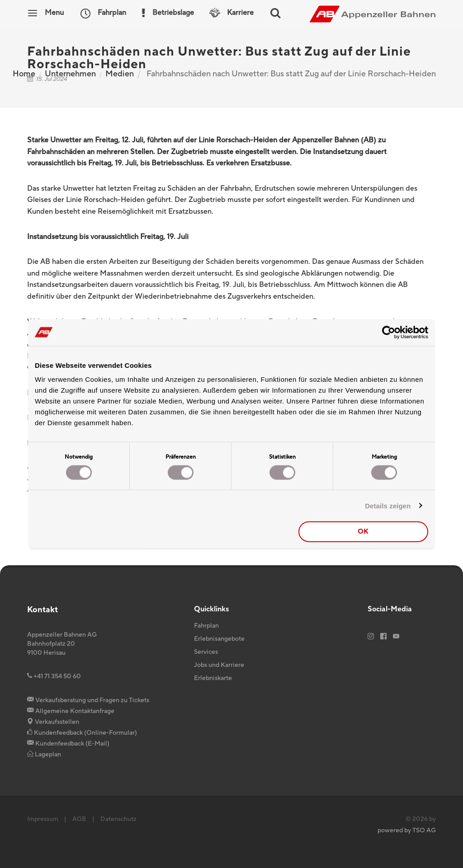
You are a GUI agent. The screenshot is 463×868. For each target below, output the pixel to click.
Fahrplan (206, 626)
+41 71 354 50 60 (54, 676)
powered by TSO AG (407, 830)
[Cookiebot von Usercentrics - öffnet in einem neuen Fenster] (389, 332)
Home (24, 74)
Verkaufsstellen (53, 722)
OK (363, 532)
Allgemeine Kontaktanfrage (71, 711)
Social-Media (390, 609)
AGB (79, 819)
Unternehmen (70, 74)
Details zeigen (388, 505)
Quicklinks (211, 609)
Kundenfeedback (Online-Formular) (82, 733)
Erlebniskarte (213, 678)
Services (206, 652)
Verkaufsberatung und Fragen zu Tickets (88, 700)
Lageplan (44, 755)
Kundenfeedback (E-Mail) (68, 744)
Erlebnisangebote (219, 639)
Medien (120, 74)
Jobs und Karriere (219, 665)
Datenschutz (118, 819)
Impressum (43, 819)
